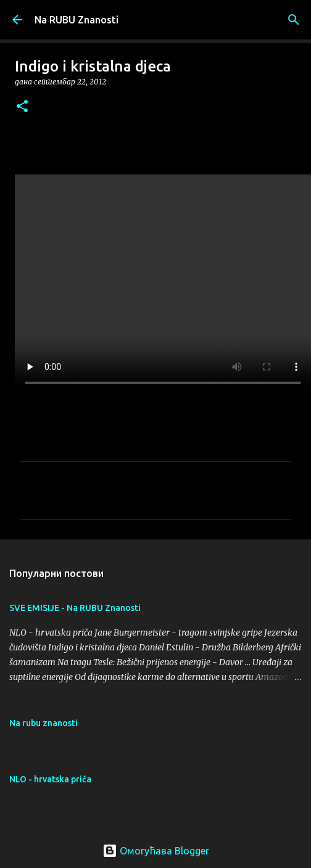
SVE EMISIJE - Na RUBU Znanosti (75, 608)
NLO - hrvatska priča (50, 779)
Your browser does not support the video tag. (163, 285)
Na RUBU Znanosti (77, 20)
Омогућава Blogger (156, 851)
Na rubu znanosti (44, 723)
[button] (22, 107)
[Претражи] (294, 20)
